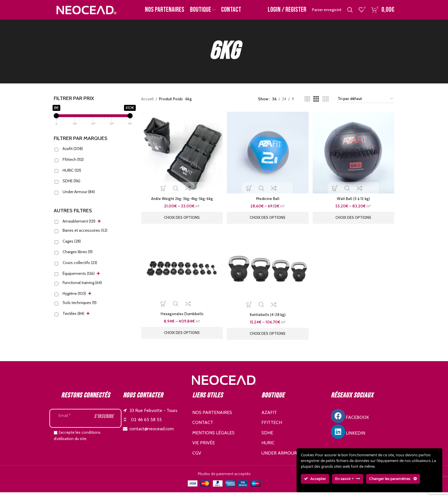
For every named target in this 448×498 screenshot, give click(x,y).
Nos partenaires (212, 418)
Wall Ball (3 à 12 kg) (354, 203)
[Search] (350, 13)
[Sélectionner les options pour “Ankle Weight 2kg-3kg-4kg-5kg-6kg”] (181, 223)
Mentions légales (213, 438)
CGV (197, 458)
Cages (72, 247)
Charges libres (78, 258)
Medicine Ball (268, 203)
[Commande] (366, 105)
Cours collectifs (80, 269)
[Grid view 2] (307, 105)
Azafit (73, 155)
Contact (203, 428)
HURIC (72, 176)
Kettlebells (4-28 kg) (268, 320)
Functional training (82, 289)
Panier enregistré (327, 13)
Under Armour (79, 198)
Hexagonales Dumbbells (181, 319)
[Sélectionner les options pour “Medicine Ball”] (268, 223)
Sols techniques (80, 309)
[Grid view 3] (316, 105)
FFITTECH (272, 428)
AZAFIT (269, 418)
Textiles (73, 319)
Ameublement (79, 227)
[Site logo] (86, 12)
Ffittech (73, 165)
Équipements (79, 279)
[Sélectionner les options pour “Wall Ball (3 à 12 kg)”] (354, 223)
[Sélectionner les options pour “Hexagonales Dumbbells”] (181, 338)
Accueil (148, 105)
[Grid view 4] (326, 105)
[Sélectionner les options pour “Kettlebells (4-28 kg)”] (268, 339)
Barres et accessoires (85, 236)
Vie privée (204, 448)
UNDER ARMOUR (279, 458)
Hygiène (74, 299)
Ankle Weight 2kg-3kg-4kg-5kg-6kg (181, 203)
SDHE (71, 187)
